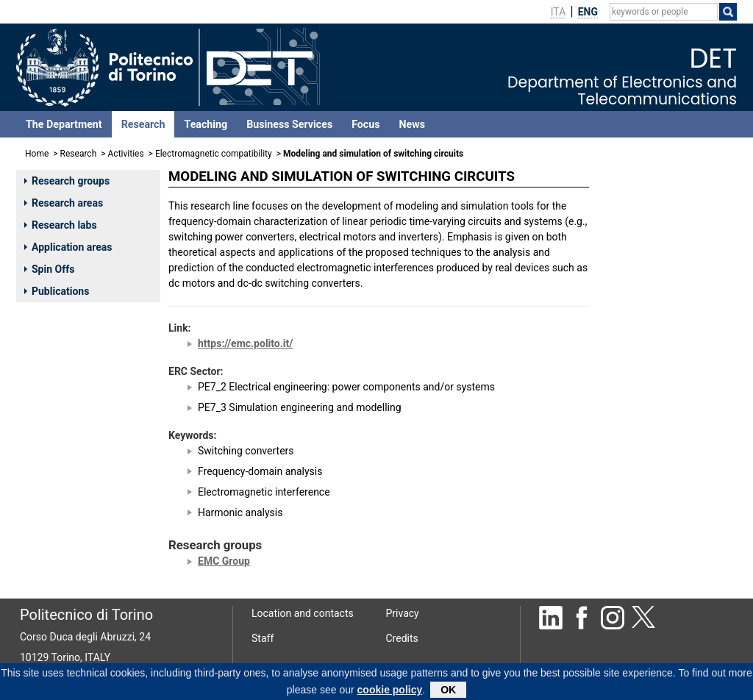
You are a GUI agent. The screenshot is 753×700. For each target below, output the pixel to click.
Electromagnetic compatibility (214, 154)
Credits (402, 638)
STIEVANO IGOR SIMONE (665, 280)
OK (448, 690)
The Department (64, 124)
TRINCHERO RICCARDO (662, 206)
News (412, 124)
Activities (126, 154)
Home (37, 154)
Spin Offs (49, 269)
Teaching (206, 124)
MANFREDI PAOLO (651, 260)
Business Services (289, 124)
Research (143, 124)
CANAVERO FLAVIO (653, 241)
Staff (263, 638)
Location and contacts (303, 613)
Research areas (64, 203)
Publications (57, 291)
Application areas (68, 247)
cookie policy (390, 690)
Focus (365, 124)
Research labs (61, 225)
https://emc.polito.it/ (245, 343)
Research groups (67, 181)
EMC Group (224, 561)
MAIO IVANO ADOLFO (658, 299)
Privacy (403, 613)
